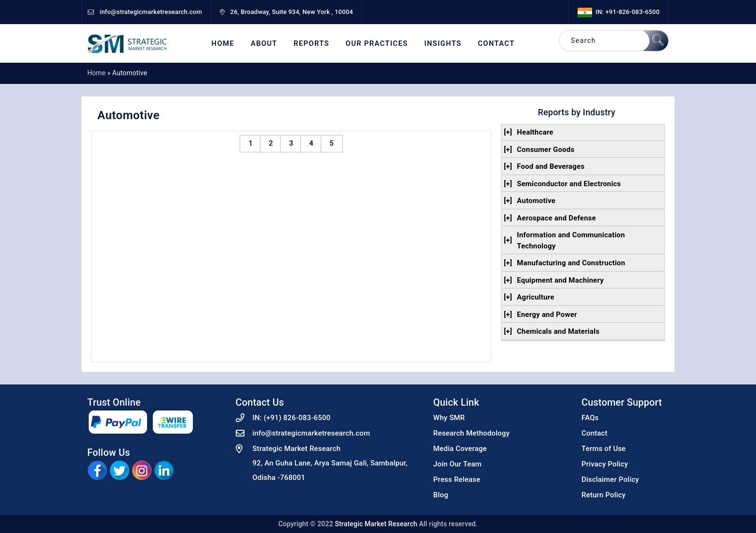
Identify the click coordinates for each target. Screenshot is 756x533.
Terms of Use (604, 449)
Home (223, 44)
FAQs (590, 418)
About (264, 44)
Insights (443, 44)
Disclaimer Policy (610, 479)
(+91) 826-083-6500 (297, 418)
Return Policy (604, 495)
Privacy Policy (605, 464)
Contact (496, 44)
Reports (311, 44)
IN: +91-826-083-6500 (619, 12)
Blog (441, 495)
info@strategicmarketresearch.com (311, 433)
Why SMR (449, 418)
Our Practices (377, 44)
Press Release (457, 479)
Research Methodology (472, 433)
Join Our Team (458, 464)
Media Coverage (460, 449)
